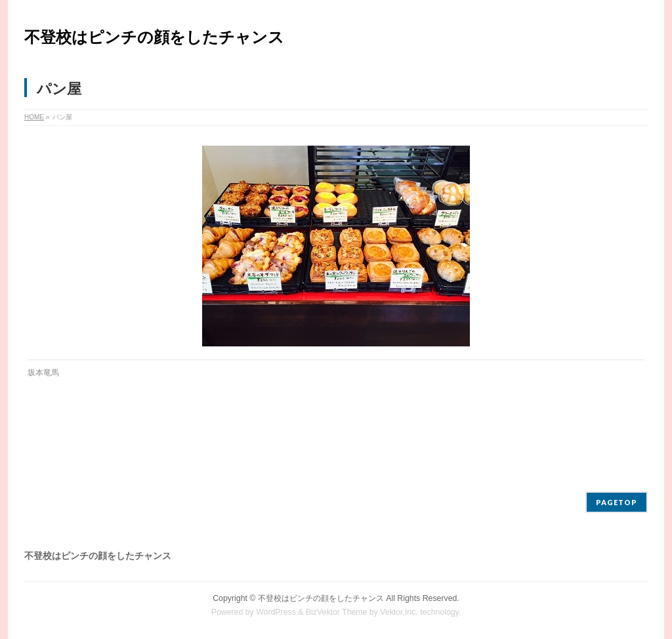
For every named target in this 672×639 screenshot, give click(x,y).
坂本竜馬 (43, 373)
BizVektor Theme (337, 612)
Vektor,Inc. (399, 612)
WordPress (276, 612)
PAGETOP (617, 502)
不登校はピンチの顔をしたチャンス (154, 37)
